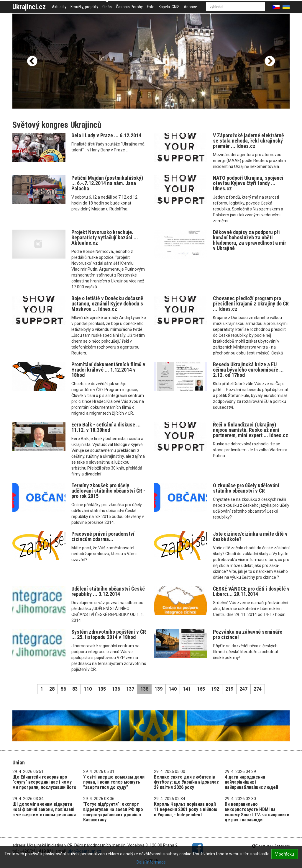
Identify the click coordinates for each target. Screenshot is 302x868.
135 (102, 689)
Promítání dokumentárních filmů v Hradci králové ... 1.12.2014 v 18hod (108, 370)
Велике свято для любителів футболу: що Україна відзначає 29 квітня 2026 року (186, 782)
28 (52, 689)
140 (173, 689)
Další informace (151, 862)
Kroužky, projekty (84, 7)
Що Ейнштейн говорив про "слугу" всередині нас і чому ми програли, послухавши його (44, 782)
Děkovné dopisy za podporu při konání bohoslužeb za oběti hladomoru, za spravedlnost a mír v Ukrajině (250, 240)
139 (159, 689)
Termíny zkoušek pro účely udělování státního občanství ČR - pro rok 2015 (108, 491)
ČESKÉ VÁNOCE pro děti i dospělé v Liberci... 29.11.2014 (251, 591)
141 (187, 689)
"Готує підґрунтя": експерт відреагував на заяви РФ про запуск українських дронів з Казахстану (113, 812)
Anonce (190, 7)
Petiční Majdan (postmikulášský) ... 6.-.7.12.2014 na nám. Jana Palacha (107, 183)
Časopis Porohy (129, 7)
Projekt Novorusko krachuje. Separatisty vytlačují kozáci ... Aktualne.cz (105, 237)
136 (116, 689)
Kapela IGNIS (169, 7)
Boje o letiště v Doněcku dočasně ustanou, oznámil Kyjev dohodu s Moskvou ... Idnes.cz (107, 304)
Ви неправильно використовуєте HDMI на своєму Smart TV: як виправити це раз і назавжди (257, 812)
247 (243, 689)
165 (201, 689)
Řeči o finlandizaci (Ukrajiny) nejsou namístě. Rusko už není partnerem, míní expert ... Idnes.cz (251, 430)
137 (130, 689)
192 (215, 689)
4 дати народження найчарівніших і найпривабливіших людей (251, 782)
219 (229, 689)
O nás (107, 7)
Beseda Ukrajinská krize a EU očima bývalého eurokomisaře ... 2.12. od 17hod (248, 370)
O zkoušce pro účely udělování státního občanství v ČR (246, 488)
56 (63, 689)
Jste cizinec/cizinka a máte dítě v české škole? (250, 536)
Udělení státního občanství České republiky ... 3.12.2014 (108, 591)
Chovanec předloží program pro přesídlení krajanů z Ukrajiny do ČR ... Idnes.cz (251, 304)
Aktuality (59, 7)
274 (258, 689)
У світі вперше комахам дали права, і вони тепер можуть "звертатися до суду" (114, 782)
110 (88, 689)
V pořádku (285, 854)
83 (75, 689)
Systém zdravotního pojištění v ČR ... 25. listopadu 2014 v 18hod (109, 634)
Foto (151, 7)
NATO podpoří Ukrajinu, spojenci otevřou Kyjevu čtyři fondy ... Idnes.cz (248, 183)
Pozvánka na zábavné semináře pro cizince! (248, 634)
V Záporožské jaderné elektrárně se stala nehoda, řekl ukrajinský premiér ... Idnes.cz (248, 141)
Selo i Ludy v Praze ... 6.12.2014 (106, 135)
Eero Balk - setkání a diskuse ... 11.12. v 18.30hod (106, 427)
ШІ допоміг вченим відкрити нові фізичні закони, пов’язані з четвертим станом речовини (44, 809)
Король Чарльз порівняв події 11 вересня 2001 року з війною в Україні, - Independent (186, 809)
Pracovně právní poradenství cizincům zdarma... (103, 536)
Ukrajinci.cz (29, 7)
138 (144, 689)
